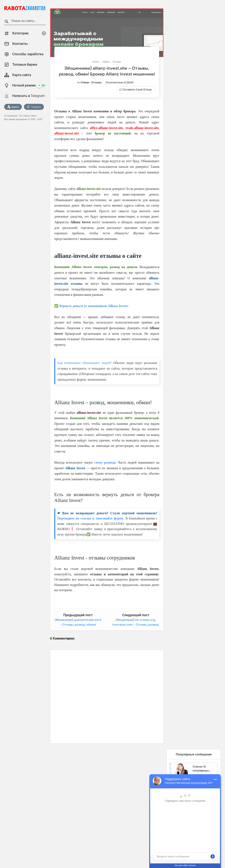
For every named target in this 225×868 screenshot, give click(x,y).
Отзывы (96, 82)
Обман (85, 82)
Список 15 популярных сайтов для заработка (201, 769)
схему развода (105, 462)
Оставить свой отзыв (137, 90)
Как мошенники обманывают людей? (85, 363)
